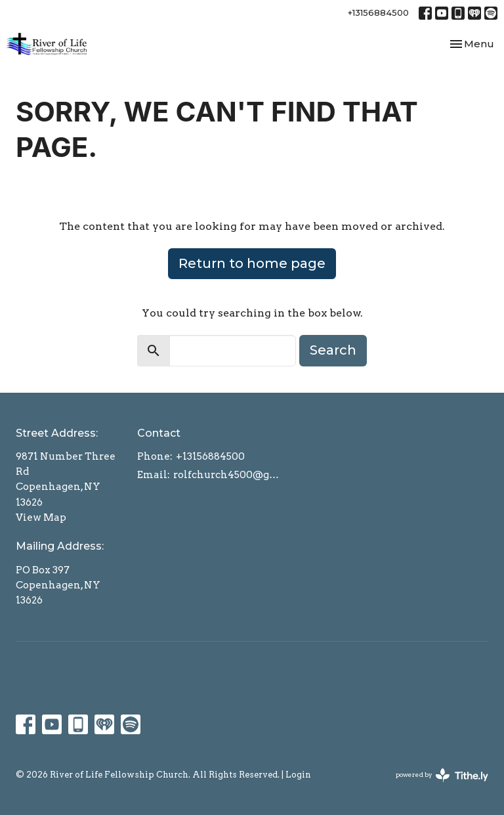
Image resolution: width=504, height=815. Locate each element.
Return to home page (252, 263)
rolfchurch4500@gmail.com (230, 475)
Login (298, 775)
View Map (41, 518)
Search (333, 350)
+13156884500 (378, 12)
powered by (442, 775)
